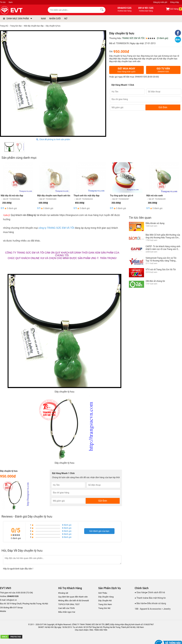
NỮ (66, 19)
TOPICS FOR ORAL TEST (69, 604)
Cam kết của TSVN (66, 608)
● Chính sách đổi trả (155, 592)
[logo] (19, 10)
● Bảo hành (140, 603)
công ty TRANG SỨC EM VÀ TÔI (56, 228)
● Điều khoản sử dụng (156, 603)
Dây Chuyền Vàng (106, 597)
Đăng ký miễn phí (160, 2)
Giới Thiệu (103, 593)
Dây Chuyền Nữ (105, 601)
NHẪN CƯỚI (55, 19)
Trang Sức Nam (105, 604)
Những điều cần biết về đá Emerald (73, 601)
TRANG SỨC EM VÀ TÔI (133, 38)
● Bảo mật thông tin (156, 598)
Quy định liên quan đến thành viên (73, 597)
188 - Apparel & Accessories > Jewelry (153, 609)
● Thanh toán (141, 598)
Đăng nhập (175, 2)
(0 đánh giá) (163, 38)
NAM (43, 19)
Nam (11, 2)
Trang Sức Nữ (104, 608)
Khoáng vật (63, 593)
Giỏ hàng (174, 9)
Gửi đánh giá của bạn (99, 531)
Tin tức (3, 2)
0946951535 (141, 77)
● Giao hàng (140, 592)
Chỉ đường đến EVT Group (11, 608)
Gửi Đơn (163, 107)
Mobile (3, 611)
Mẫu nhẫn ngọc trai (67, 612)
